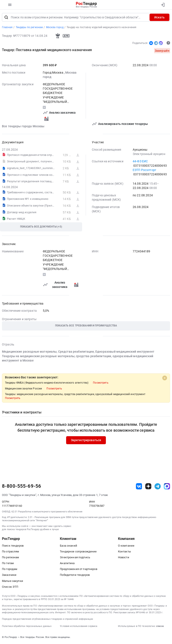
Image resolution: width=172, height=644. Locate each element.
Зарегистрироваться (86, 441)
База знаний (68, 546)
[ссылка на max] (167, 487)
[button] (86, 326)
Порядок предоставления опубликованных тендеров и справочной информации (47, 619)
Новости (124, 558)
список (160, 627)
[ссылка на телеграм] (158, 487)
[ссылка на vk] (139, 487)
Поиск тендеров (13, 546)
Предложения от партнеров (78, 569)
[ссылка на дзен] (148, 487)
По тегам (8, 564)
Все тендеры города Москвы (23, 126)
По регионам (11, 558)
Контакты (124, 552)
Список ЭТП (10, 587)
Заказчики (9, 575)
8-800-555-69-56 (21, 487)
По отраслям (11, 552)
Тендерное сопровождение (78, 552)
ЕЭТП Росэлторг (144, 170)
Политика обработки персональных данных (27, 627)
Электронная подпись (75, 558)
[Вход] (163, 5)
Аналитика (67, 564)
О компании (126, 546)
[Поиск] (6, 18)
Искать (159, 18)
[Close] (165, 378)
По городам (10, 569)
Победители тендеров (75, 575)
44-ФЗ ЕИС (140, 161)
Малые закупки (13, 581)
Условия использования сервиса (79, 627)
